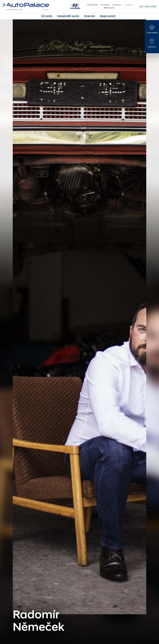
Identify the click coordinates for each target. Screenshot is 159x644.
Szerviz (86, 16)
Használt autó (71, 16)
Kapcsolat (100, 16)
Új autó (55, 16)
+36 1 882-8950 (148, 6)
